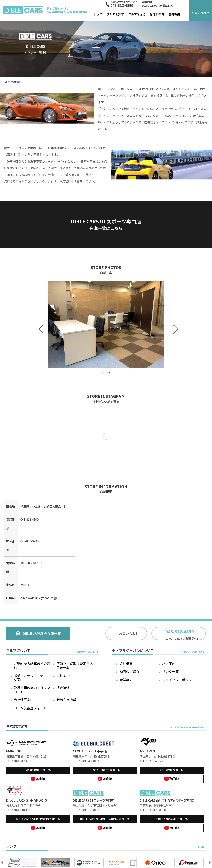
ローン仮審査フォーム (30, 708)
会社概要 (174, 14)
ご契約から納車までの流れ (32, 665)
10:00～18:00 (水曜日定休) (182, 633)
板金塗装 (63, 688)
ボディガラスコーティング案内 (32, 678)
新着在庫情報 (66, 700)
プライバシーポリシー (179, 680)
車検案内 (63, 676)
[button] (40, 325)
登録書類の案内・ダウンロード (32, 690)
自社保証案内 (24, 700)
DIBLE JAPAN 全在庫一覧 (42, 633)
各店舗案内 (157, 14)
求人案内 (169, 663)
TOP (5, 82)
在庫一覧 (38, 770)
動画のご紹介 (129, 671)
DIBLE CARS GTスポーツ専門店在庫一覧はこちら (106, 224)
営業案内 (126, 680)
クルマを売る (137, 14)
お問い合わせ (200, 13)
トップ (98, 14)
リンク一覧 (170, 671)
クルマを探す (115, 14)
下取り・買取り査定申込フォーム (75, 665)
